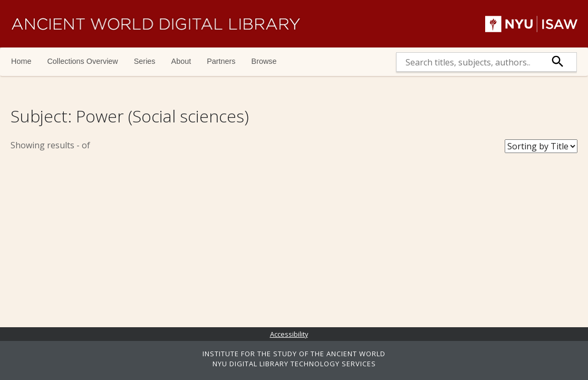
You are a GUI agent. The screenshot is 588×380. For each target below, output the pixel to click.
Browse (264, 61)
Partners (221, 61)
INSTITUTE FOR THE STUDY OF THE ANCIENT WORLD (294, 354)
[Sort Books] (541, 146)
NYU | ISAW (531, 24)
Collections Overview (82, 61)
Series (145, 61)
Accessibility (289, 334)
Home (21, 61)
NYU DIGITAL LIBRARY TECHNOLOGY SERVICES (294, 364)
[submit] (558, 62)
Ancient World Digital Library (156, 24)
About (181, 61)
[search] (468, 62)
